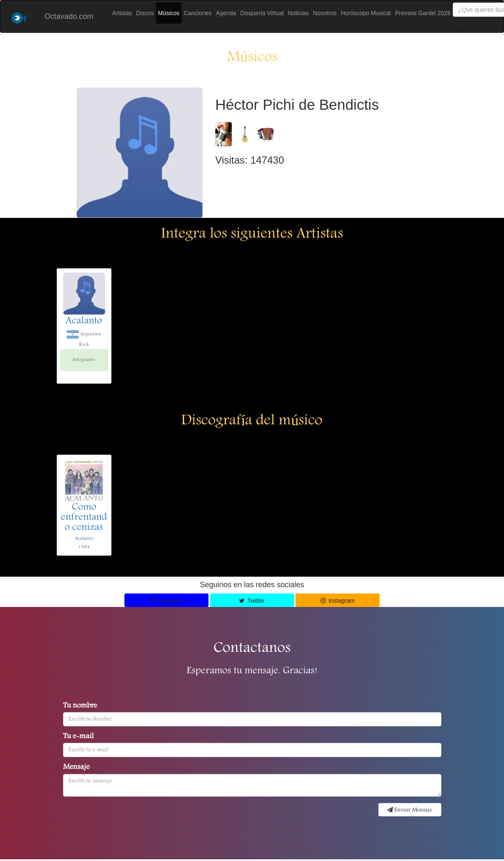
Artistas (122, 13)
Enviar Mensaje (410, 810)
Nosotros (325, 13)
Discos (145, 13)
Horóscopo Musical (366, 13)
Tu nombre (80, 706)
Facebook (166, 601)
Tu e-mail (78, 737)
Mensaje (76, 768)
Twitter (252, 601)
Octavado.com (69, 16)
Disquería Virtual (262, 13)
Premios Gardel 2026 (423, 13)
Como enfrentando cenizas (84, 518)
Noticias (298, 13)
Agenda (226, 13)
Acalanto (84, 321)
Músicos (169, 13)
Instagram (338, 601)
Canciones (198, 13)
